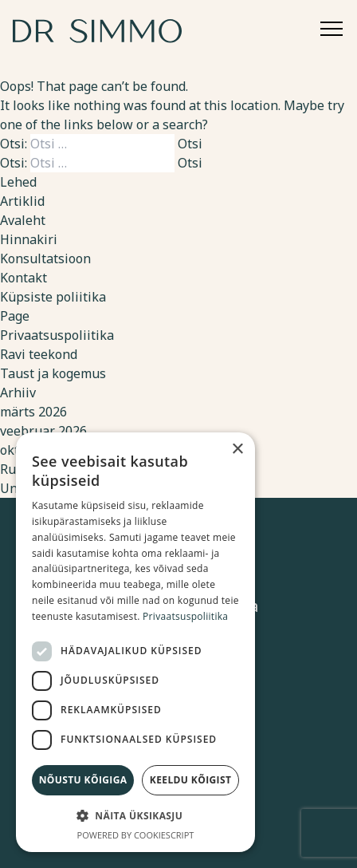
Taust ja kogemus (53, 373)
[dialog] (135, 642)
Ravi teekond (39, 354)
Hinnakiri (29, 239)
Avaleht (23, 220)
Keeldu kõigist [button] (191, 780)
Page (15, 316)
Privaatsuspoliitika (57, 335)
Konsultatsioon (45, 258)
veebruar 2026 (43, 431)
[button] (135, 815)
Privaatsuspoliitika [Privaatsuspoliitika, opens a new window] (185, 616)
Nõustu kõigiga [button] (83, 780)
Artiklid (22, 201)
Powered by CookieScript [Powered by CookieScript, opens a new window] (136, 835)
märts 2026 (33, 412)
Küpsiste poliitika (53, 297)
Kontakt (24, 278)
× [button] (237, 450)
